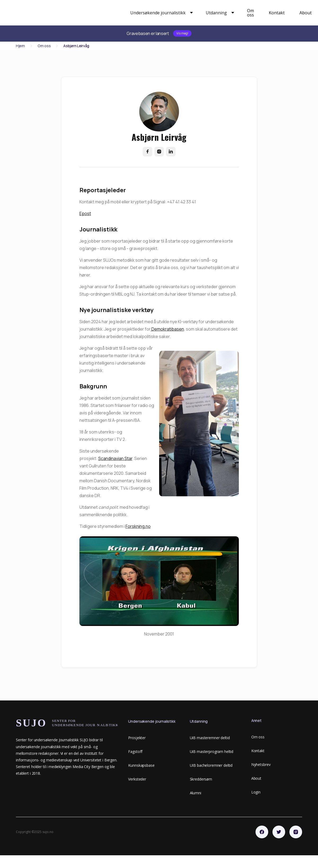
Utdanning (216, 13)
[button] (161, 13)
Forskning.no (138, 526)
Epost (85, 213)
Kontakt (277, 13)
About (306, 13)
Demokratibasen (167, 329)
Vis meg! (182, 33)
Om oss (250, 13)
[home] (69, 13)
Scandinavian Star (115, 458)
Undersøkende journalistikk (158, 13)
